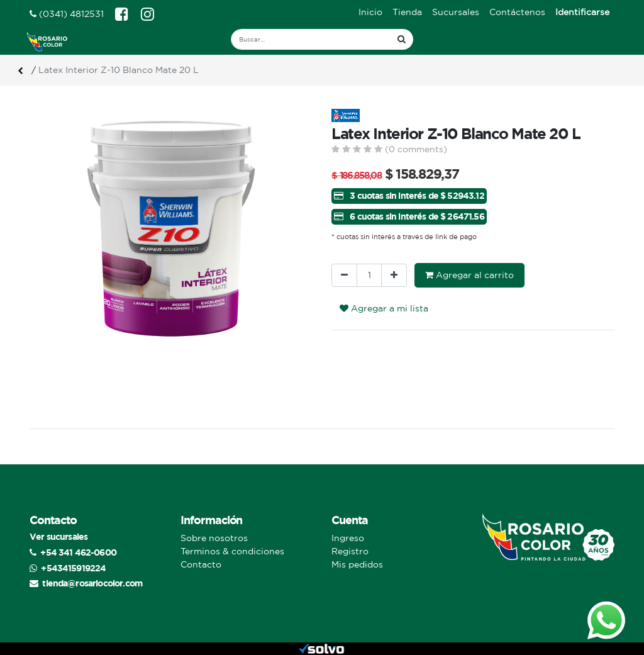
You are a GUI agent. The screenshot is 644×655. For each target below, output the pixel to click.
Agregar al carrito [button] (469, 275)
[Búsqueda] (402, 39)
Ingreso (348, 538)
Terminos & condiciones (232, 551)
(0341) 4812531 (67, 14)
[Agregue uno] (394, 275)
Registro (350, 551)
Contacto (201, 564)
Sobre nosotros (214, 538)
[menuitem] (370, 12)
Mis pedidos (357, 564)
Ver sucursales (58, 536)
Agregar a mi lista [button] (384, 308)
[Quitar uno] (344, 275)
